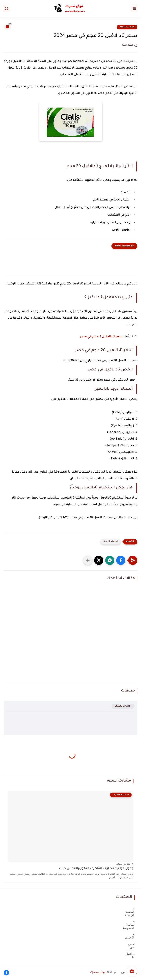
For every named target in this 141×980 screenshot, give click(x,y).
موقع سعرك (98, 973)
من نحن (131, 946)
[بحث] (6, 9)
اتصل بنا (130, 955)
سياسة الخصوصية (130, 926)
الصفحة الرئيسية (130, 913)
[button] (121, 560)
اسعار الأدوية (127, 27)
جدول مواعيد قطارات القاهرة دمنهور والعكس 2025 (96, 869)
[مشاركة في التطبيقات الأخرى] (88, 560)
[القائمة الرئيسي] (135, 9)
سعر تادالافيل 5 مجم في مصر (101, 337)
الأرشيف (130, 938)
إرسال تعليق (123, 706)
